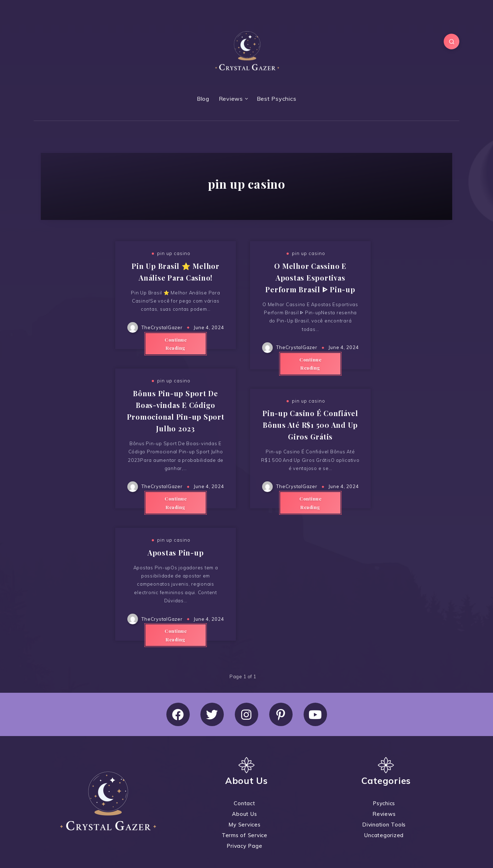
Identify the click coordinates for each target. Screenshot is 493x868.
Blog (203, 99)
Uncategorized (384, 835)
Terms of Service (245, 835)
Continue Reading (176, 344)
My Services (244, 825)
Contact (244, 803)
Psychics (384, 803)
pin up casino (174, 253)
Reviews (231, 99)
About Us (244, 814)
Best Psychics (277, 99)
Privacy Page (244, 846)
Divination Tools (384, 825)
